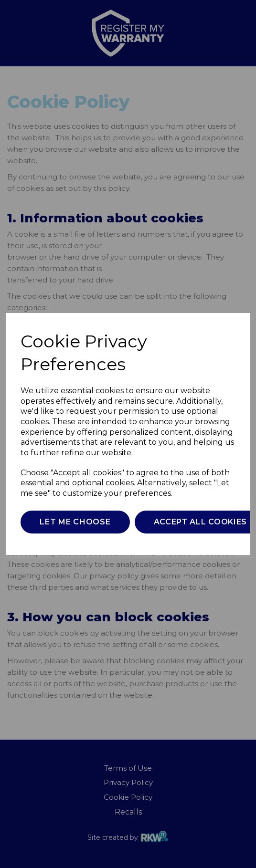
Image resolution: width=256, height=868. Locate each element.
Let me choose (75, 522)
